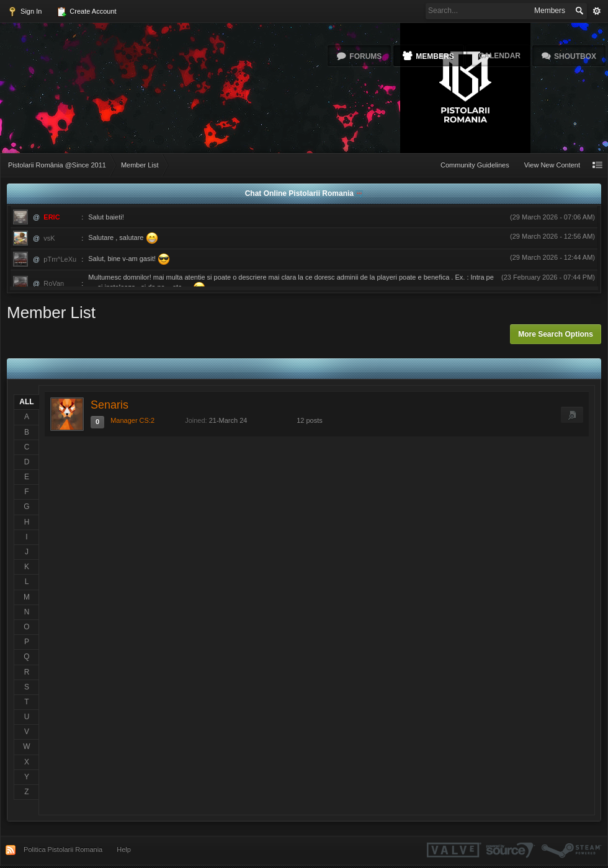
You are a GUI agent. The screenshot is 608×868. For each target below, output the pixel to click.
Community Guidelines (475, 165)
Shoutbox (575, 56)
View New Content (552, 165)
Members (435, 56)
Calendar (500, 56)
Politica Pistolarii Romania (63, 849)
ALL (26, 402)
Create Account (86, 12)
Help (124, 849)
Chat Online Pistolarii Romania (301, 193)
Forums (365, 56)
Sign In (25, 12)
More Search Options (556, 334)
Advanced (597, 11)
